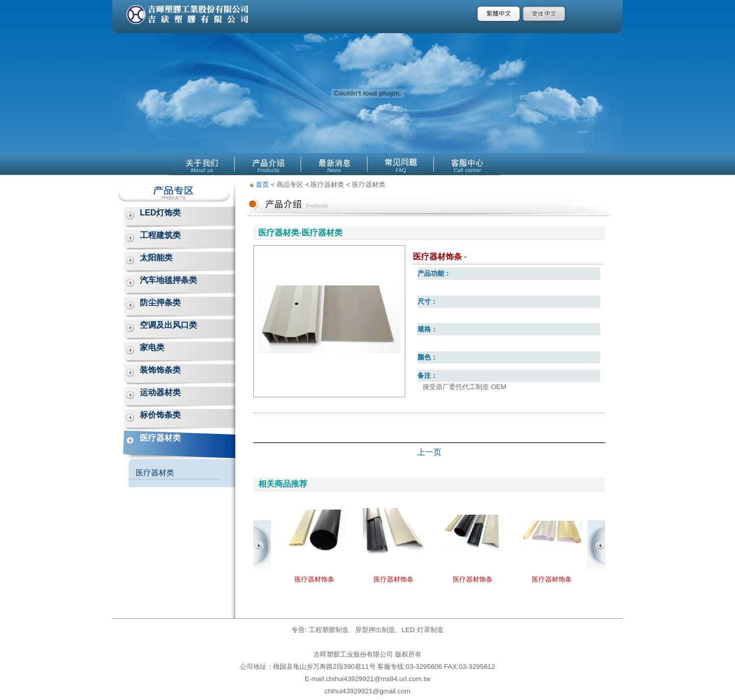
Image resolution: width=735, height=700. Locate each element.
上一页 (429, 452)
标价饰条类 (160, 415)
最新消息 (334, 164)
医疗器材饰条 (314, 579)
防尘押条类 (160, 303)
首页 (262, 185)
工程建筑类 (160, 235)
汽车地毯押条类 (168, 280)
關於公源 (202, 164)
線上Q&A (401, 164)
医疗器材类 (160, 438)
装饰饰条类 (160, 370)
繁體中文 (499, 14)
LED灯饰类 (160, 213)
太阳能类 (156, 258)
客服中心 (467, 164)
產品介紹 (268, 164)
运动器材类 (160, 392)
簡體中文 (544, 14)
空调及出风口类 (168, 325)
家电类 (152, 347)
